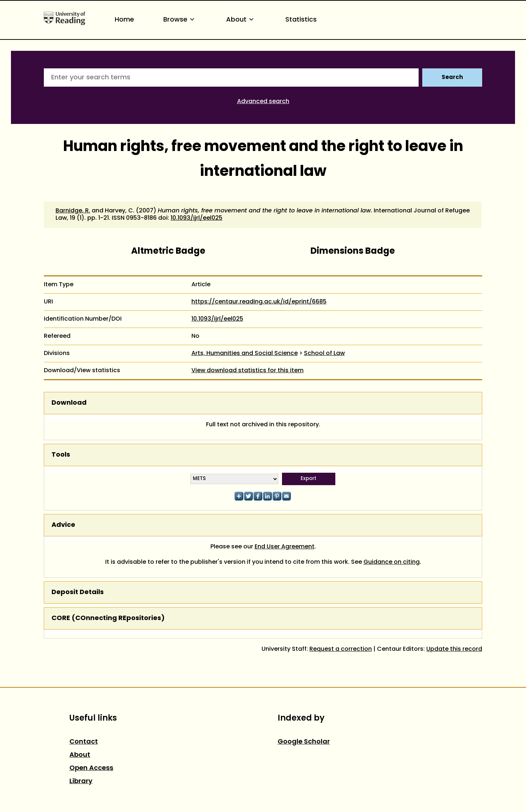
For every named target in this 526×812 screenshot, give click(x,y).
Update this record (454, 649)
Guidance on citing (392, 562)
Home (124, 20)
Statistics (301, 20)
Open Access (91, 768)
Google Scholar (304, 742)
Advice (63, 525)
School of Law (324, 354)
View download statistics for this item (247, 371)
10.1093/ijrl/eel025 (197, 218)
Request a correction (341, 649)
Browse (180, 20)
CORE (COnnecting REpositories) (108, 618)
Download (69, 403)
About (241, 20)
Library (81, 781)
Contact (84, 742)
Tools (61, 455)
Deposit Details (78, 592)
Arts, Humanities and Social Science (245, 354)
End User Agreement (285, 547)
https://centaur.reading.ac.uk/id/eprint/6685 (259, 302)
